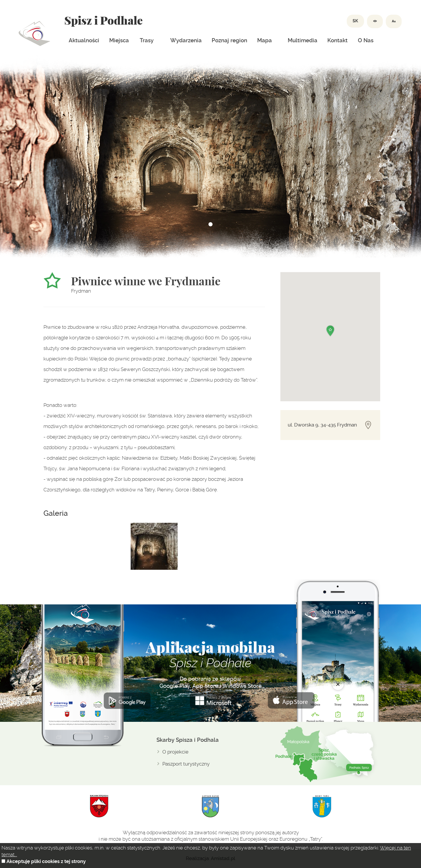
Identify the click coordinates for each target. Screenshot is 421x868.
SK (355, 21)
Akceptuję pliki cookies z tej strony (46, 861)
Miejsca (119, 41)
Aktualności (84, 41)
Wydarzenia (186, 41)
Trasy (147, 41)
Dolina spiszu (34, 33)
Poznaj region (229, 41)
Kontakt (337, 41)
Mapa (265, 41)
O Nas (366, 41)
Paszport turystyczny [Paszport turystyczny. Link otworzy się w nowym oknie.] (186, 764)
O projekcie (175, 752)
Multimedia (303, 41)
